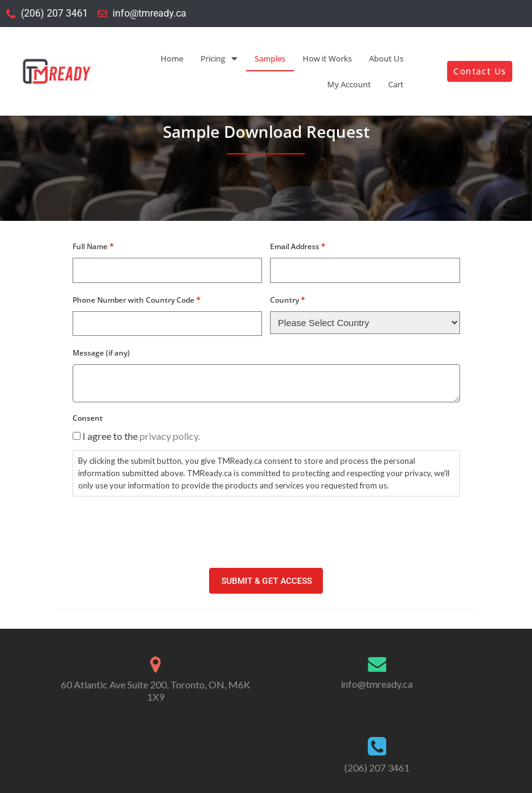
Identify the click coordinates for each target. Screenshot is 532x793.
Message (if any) (101, 353)
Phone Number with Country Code (137, 300)
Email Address (298, 246)
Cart (396, 84)
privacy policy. (170, 436)
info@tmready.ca (377, 683)
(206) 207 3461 (377, 766)
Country (288, 300)
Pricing (219, 58)
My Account (349, 84)
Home (172, 58)
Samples (270, 58)
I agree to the (141, 436)
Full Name (93, 246)
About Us (386, 58)
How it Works (327, 58)
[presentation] (166, 530)
